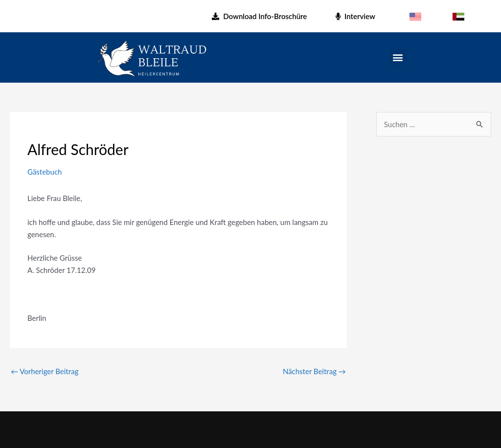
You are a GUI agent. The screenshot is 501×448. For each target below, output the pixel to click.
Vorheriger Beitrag (45, 371)
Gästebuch (45, 172)
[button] (398, 57)
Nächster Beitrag (314, 371)
